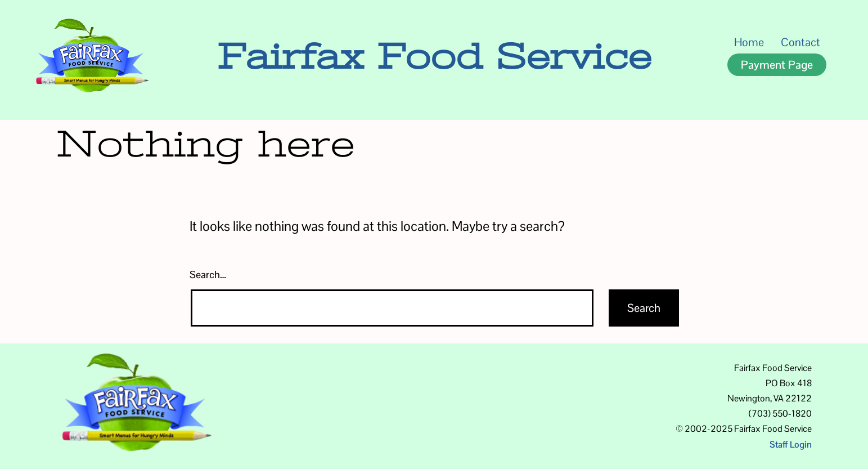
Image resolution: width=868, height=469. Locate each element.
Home (749, 42)
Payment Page (777, 65)
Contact (800, 42)
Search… (208, 274)
